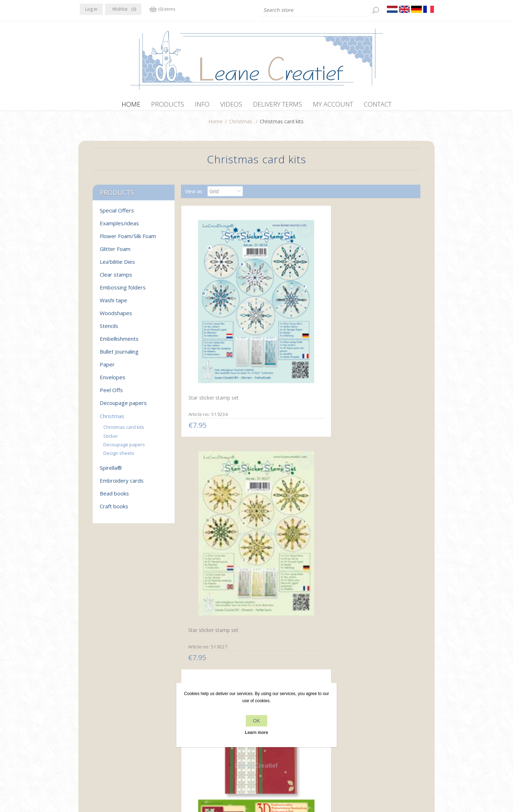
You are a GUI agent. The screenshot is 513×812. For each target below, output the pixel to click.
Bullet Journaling (119, 355)
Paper (107, 368)
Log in (91, 9)
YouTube (129, 704)
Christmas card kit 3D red (374, 311)
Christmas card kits (124, 431)
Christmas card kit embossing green (379, 454)
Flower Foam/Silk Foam (128, 240)
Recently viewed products (377, 705)
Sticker (111, 440)
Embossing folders (123, 291)
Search (355, 718)
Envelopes (113, 381)
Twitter (100, 704)
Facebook (87, 704)
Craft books (114, 510)
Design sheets (119, 457)
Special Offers (117, 214)
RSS (115, 704)
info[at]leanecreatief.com (109, 733)
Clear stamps (116, 278)
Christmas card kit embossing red (286, 454)
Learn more (256, 733)
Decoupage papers (123, 406)
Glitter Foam (115, 252)
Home (216, 125)
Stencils (109, 329)
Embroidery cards (122, 484)
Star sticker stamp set (212, 311)
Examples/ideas (119, 227)
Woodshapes (116, 317)
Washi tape (113, 304)
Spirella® (111, 471)
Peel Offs (111, 394)
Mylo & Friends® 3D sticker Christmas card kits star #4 (377, 594)
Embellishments (119, 342)
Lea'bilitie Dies (117, 265)
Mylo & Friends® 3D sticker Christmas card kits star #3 (297, 595)
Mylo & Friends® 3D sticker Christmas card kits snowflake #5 (219, 597)
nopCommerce (213, 774)
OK (256, 721)
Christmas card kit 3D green (218, 451)
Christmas (241, 125)
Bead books (114, 497)
